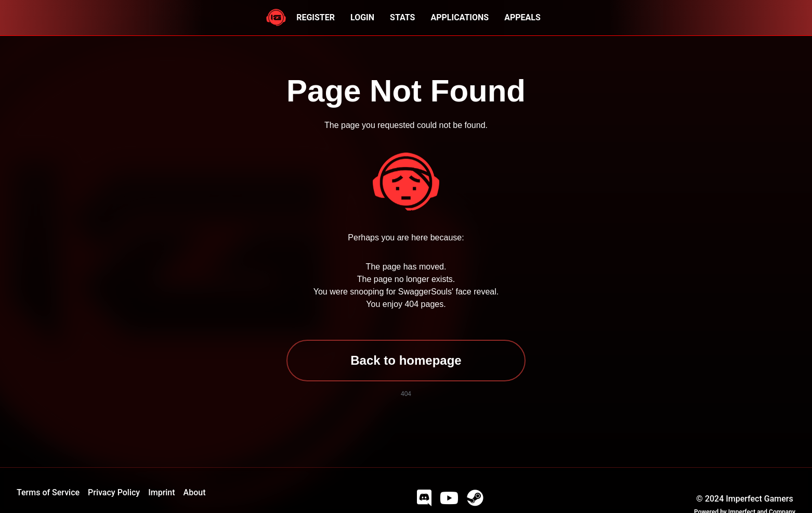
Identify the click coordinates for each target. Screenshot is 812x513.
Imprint (161, 492)
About (195, 492)
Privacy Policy (114, 492)
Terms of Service (48, 492)
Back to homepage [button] (406, 360)
